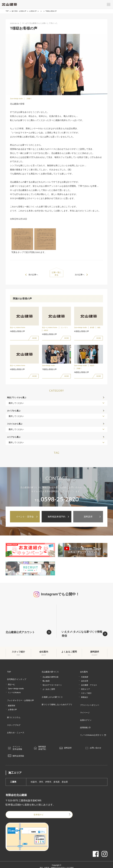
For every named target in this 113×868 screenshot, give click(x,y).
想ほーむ (11, 684)
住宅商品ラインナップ (16, 679)
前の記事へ (34, 275)
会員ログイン (86, 716)
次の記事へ (79, 275)
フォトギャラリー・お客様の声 (20, 699)
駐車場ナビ (27, 808)
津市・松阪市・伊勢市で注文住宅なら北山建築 (56, 861)
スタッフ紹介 (87, 694)
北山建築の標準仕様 (51, 678)
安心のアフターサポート (53, 686)
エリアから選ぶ (14, 441)
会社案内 (84, 674)
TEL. (57, 503)
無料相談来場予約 (56, 519)
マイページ (85, 711)
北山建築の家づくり (50, 674)
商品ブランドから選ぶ (17, 401)
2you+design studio (16, 99)
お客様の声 (33, 11)
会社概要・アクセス (90, 686)
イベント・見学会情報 (20, 740)
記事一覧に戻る (56, 275)
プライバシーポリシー (90, 705)
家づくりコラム (13, 714)
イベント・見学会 (25, 519)
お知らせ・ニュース (15, 725)
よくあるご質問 (49, 690)
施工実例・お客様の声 (19, 11)
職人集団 (46, 682)
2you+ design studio (16, 688)
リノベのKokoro (14, 692)
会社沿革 (85, 682)
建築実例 (11, 703)
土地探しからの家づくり (52, 697)
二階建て (29, 99)
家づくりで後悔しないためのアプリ (57, 703)
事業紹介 (85, 698)
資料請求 (88, 519)
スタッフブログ (13, 719)
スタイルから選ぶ (15, 427)
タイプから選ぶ (14, 414)
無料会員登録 (21, 749)
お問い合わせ (98, 740)
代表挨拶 (85, 678)
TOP (7, 11)
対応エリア (86, 690)
